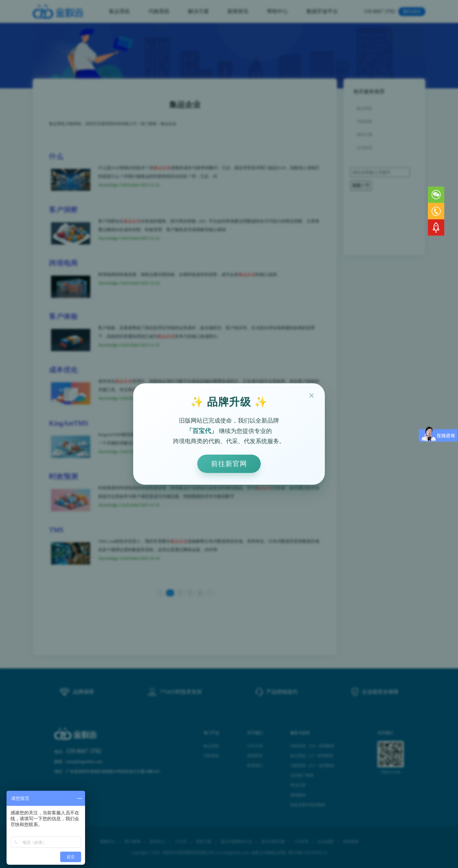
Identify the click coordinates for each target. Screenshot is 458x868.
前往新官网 (229, 464)
